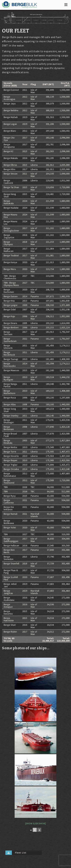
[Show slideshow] (36, 824)
